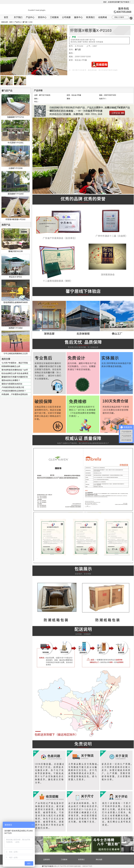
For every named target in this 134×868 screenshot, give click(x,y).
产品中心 (30, 17)
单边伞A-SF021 (16, 276)
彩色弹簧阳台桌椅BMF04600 (16, 301)
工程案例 (54, 17)
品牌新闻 (46, 860)
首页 (6, 17)
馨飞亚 (25, 22)
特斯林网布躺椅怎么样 (11, 366)
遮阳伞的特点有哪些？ (11, 380)
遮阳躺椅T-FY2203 (16, 193)
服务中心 (78, 17)
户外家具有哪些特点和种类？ (14, 391)
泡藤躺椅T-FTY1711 (16, 116)
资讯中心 (42, 17)
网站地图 (99, 860)
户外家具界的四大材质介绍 (13, 387)
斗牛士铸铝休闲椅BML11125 (16, 352)
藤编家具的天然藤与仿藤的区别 (15, 377)
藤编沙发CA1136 (16, 250)
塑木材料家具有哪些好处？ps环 (15, 370)
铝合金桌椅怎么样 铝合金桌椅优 (15, 373)
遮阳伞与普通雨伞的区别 (12, 384)
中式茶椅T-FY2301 (16, 142)
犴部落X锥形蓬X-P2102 (16, 218)
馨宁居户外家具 (48, 866)
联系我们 (90, 17)
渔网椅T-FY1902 (16, 327)
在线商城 (103, 17)
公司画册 (66, 17)
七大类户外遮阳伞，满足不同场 (15, 363)
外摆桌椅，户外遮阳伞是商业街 (15, 394)
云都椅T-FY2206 (16, 167)
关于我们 (18, 17)
